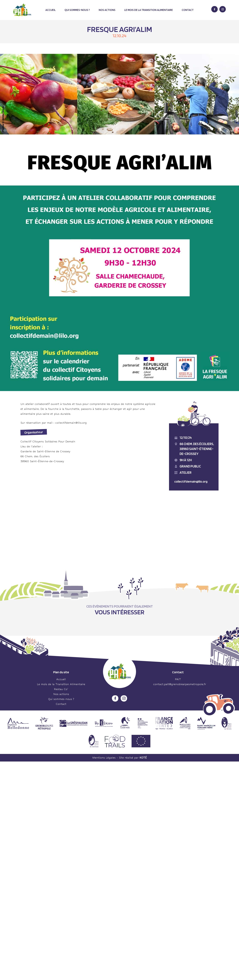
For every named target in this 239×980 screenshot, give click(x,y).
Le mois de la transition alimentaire (149, 10)
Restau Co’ (61, 689)
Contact (188, 10)
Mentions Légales (104, 758)
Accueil (51, 10)
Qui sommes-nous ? (77, 10)
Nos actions (107, 10)
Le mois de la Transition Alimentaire (61, 684)
